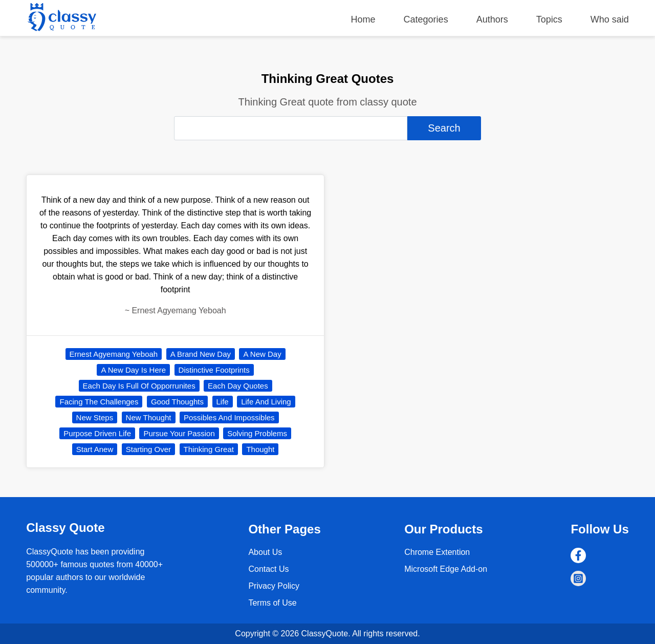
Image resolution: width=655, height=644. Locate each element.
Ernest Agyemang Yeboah (114, 354)
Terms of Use (272, 603)
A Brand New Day (201, 354)
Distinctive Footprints (214, 370)
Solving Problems (257, 433)
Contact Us (268, 569)
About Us (265, 552)
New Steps (95, 417)
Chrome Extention (437, 552)
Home (363, 19)
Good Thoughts (177, 402)
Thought (260, 449)
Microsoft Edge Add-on (446, 569)
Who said (610, 19)
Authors (492, 19)
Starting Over (148, 449)
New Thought (149, 417)
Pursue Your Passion (179, 433)
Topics (549, 19)
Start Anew (95, 449)
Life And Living (266, 402)
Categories (426, 19)
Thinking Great (209, 449)
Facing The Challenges (99, 402)
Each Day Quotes (238, 386)
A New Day (262, 354)
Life (223, 402)
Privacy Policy (274, 586)
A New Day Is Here (133, 370)
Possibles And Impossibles (229, 417)
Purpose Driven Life (97, 433)
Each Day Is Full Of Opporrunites (139, 386)
